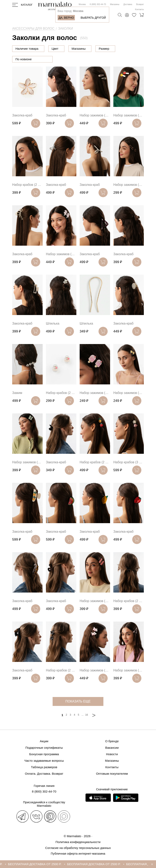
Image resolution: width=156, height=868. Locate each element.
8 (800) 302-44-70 (98, 4)
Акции (44, 741)
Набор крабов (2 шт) (27, 185)
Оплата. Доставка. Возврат (44, 774)
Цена (55, 49)
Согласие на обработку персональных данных (78, 848)
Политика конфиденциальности (78, 842)
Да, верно (66, 18)
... (82, 715)
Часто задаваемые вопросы (44, 761)
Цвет (76, 49)
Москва (82, 4)
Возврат (140, 4)
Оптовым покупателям (112, 774)
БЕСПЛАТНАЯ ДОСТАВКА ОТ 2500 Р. (42, 864)
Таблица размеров (44, 767)
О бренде (112, 741)
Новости (112, 754)
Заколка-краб (22, 115)
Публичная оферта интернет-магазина (78, 853)
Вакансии (112, 748)
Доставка (128, 4)
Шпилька (53, 323)
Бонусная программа (44, 754)
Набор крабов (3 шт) (129, 462)
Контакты (139, 9)
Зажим (17, 393)
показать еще (78, 701)
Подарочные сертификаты (44, 748)
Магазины (115, 4)
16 (87, 715)
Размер (125, 49)
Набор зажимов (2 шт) (95, 115)
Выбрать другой (93, 18)
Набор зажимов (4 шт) (129, 185)
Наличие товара (27, 49)
